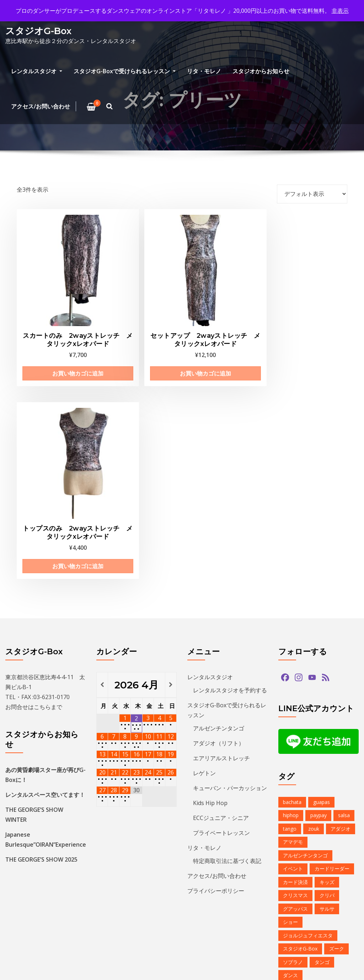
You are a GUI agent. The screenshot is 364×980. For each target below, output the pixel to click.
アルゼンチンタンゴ (219, 507)
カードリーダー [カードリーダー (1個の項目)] (332, 647)
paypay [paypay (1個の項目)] (318, 594)
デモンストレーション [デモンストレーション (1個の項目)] (308, 767)
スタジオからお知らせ (261, 71)
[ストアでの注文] (312, 194)
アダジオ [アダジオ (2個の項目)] (341, 607)
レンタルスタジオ (37, 71)
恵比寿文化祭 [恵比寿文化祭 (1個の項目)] (298, 901)
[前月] (102, 463)
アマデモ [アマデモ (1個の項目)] (293, 620)
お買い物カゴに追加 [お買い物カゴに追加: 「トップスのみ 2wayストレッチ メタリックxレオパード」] (224, 343)
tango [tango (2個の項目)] (290, 607)
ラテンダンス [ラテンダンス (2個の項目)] (298, 847)
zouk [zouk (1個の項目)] (314, 607)
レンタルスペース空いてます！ (45, 573)
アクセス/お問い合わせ (41, 106)
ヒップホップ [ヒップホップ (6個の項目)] (298, 807)
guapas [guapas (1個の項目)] (322, 580)
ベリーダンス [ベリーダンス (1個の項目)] (298, 821)
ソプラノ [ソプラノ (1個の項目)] (293, 741)
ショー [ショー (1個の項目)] (290, 700)
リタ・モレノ (204, 71)
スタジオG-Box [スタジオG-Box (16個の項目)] (300, 727)
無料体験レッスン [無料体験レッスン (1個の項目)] (303, 914)
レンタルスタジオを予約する (230, 469)
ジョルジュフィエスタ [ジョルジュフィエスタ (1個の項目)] (308, 714)
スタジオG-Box (38, 31)
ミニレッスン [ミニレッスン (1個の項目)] (298, 834)
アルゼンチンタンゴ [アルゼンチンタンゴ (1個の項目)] (305, 634)
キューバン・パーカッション (230, 566)
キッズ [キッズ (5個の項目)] (327, 661)
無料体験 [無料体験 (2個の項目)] (334, 901)
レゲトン (204, 552)
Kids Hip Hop (210, 581)
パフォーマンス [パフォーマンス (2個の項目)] (300, 794)
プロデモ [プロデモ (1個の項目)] (334, 807)
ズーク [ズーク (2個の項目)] (337, 727)
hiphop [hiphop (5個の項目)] (291, 594)
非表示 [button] (340, 11)
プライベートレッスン (221, 611)
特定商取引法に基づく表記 (227, 639)
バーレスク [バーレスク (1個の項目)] (332, 780)
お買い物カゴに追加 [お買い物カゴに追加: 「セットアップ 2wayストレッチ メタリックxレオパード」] (139, 343)
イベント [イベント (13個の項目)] (293, 647)
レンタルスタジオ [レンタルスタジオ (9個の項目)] (303, 860)
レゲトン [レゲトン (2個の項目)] (334, 847)
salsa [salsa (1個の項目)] (344, 594)
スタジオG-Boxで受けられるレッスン (125, 71)
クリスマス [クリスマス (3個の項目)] (295, 674)
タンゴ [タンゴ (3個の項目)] (322, 741)
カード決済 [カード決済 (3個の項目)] (295, 661)
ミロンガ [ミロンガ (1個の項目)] (334, 834)
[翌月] (171, 463)
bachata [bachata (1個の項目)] (292, 580)
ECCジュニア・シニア (221, 596)
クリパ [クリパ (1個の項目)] (327, 674)
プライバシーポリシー (216, 669)
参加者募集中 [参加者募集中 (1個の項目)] (330, 874)
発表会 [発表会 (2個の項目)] (342, 914)
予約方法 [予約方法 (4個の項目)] (293, 874)
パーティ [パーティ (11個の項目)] (339, 794)
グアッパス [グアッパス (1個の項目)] (295, 687)
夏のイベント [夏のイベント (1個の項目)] (298, 887)
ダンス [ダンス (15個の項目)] (290, 754)
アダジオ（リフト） (219, 522)
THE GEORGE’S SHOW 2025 (41, 638)
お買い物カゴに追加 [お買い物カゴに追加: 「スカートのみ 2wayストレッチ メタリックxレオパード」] (53, 343)
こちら (42, 485)
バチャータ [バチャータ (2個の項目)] (295, 780)
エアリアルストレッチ (221, 537)
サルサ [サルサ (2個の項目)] (327, 687)
